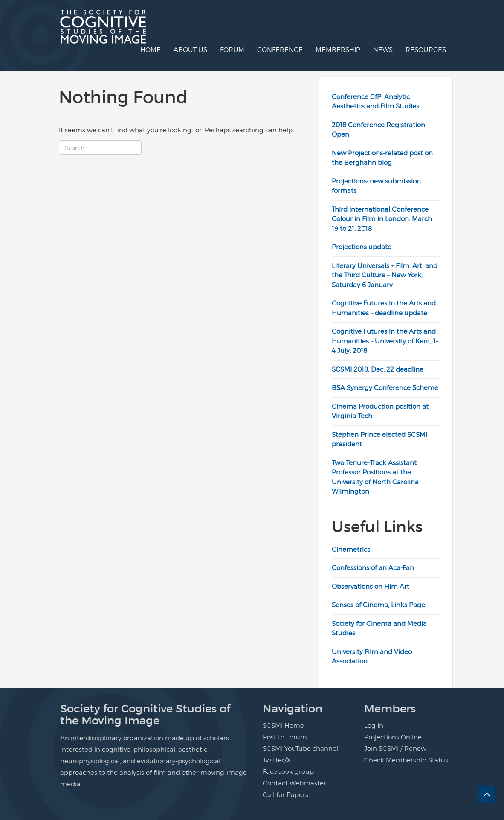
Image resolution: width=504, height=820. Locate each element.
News (383, 50)
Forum (232, 50)
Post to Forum (285, 737)
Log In (374, 726)
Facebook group (288, 772)
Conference (280, 50)
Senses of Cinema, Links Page (378, 605)
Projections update (362, 247)
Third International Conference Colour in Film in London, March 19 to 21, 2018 (382, 219)
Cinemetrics (351, 550)
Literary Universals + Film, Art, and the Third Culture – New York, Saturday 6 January (385, 275)
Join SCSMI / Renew (395, 749)
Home (151, 50)
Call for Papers (285, 795)
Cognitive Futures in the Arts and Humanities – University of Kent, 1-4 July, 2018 (385, 341)
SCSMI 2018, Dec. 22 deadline (378, 369)
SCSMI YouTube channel (300, 749)
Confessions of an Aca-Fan (373, 568)
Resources (426, 50)
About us (190, 50)
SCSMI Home (283, 726)
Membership (338, 50)
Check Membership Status (406, 760)
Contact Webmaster (294, 783)
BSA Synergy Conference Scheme (385, 388)
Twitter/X (277, 760)
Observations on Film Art (371, 587)
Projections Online (393, 737)
